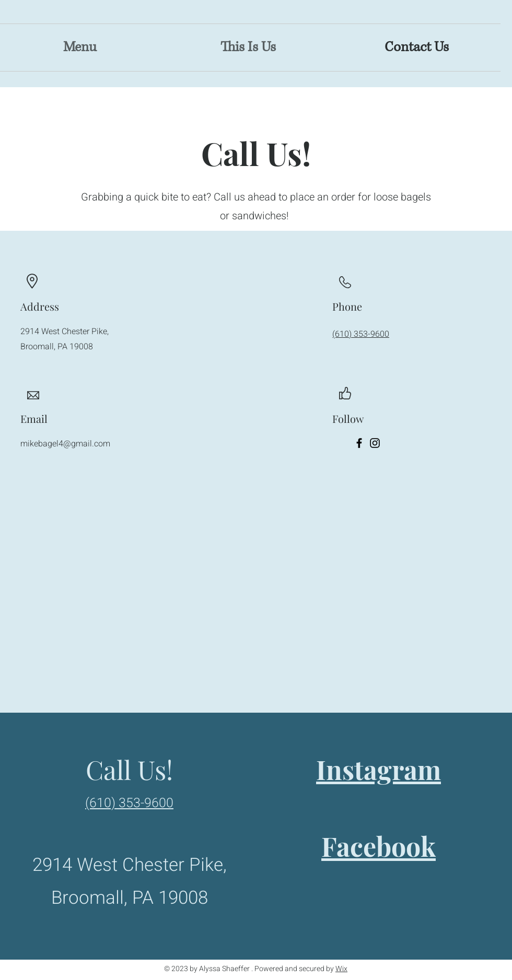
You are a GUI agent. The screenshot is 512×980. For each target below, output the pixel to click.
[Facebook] (359, 443)
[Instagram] (375, 443)
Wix (341, 969)
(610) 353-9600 (361, 334)
